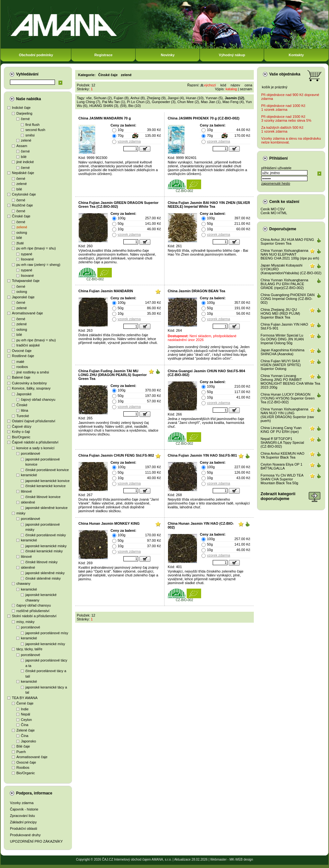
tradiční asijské (28, 345)
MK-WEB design (241, 859)
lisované (27, 259)
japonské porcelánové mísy (47, 633)
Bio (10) (135, 106)
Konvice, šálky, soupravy (31, 388)
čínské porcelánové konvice (47, 470)
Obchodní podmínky (36, 55)
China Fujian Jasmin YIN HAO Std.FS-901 (202, 455)
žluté (20, 243)
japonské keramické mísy (45, 644)
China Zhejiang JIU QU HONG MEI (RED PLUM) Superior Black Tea (280, 313)
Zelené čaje (26, 730)
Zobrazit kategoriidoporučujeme (278, 496)
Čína (25, 725)
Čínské (22, 405)
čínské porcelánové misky (46, 535)
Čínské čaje (21, 216)
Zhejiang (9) (156, 98)
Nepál (26, 714)
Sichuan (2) (103, 98)
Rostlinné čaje (23, 356)
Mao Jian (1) (211, 102)
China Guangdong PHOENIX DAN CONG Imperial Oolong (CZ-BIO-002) (288, 299)
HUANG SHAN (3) (104, 106)
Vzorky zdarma (22, 803)
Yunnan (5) (214, 98)
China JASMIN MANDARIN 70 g (105, 118)
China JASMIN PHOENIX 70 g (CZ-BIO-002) (204, 118)
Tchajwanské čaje (26, 281)
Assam (22, 146)
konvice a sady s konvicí (36, 448)
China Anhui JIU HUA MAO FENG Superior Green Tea (287, 241)
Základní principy (23, 822)
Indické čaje (21, 108)
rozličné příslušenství (33, 611)
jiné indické (25, 162)
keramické (29, 475)
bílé (24, 157)
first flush (32, 125)
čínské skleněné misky (43, 578)
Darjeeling (24, 113)
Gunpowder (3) (163, 102)
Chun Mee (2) (188, 102)
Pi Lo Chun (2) (138, 102)
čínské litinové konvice (43, 497)
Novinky (168, 55)
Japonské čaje (23, 297)
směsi (30, 135)
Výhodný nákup (232, 55)
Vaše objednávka (285, 74)
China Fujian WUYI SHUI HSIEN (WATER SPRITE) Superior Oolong (281, 365)
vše (89, 98)
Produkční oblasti (23, 829)
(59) (123, 106)
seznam (246, 89)
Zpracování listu (22, 816)
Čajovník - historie (24, 809)
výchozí (210, 85)
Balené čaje (21, 377)
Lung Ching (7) (89, 102)
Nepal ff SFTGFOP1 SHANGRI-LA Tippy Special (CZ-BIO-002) (282, 443)
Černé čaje (25, 703)
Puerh (21, 752)
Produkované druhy (25, 835)
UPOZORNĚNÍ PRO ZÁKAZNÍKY (36, 841)
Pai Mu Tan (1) (114, 102)
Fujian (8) (121, 98)
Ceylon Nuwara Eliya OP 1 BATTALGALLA (281, 466)
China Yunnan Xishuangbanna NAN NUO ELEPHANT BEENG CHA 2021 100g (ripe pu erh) (290, 254)
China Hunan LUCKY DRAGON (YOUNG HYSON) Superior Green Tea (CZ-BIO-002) (288, 398)
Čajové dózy (22, 426)
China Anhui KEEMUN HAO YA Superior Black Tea (282, 455)
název (235, 85)
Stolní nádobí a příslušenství (34, 616)
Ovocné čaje (22, 351)
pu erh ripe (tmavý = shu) (36, 248)
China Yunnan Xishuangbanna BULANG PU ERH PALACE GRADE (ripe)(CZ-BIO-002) (284, 284)
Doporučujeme (283, 229)
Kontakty (296, 55)
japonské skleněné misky (45, 573)
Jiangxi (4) (176, 98)
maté (20, 362)
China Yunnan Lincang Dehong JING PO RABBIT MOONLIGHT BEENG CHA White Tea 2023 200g (290, 381)
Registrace (103, 55)
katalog (231, 89)
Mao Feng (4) (233, 102)
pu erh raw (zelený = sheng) (38, 265)
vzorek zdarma (129, 141)
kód (223, 85)
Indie (25, 709)
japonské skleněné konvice (46, 508)
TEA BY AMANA (25, 698)
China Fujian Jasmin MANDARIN (106, 291)
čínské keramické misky (44, 551)
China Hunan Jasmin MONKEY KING (109, 523)
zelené (26, 140)
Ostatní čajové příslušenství (34, 421)
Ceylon (26, 720)
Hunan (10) (195, 98)
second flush (35, 130)
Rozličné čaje (22, 205)
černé (25, 119)
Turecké (23, 416)
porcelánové (31, 453)
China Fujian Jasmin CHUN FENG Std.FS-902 (116, 455)
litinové (26, 491)
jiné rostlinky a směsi (33, 372)
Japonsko (28, 741)
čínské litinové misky (41, 562)
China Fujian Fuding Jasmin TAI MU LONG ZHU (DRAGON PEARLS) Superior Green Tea (113, 375)
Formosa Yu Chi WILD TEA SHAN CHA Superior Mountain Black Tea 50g (282, 479)
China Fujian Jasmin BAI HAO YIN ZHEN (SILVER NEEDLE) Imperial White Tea (209, 205)
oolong (22, 232)
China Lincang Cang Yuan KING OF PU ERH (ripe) (281, 430)
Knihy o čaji (21, 432)
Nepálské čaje (23, 173)
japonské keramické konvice (48, 481)
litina (25, 410)
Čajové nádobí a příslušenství (35, 442)
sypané (27, 254)
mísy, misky (26, 622)
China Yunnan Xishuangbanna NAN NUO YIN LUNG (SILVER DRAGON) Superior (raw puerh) (287, 415)
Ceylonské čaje (24, 194)
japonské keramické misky (46, 546)
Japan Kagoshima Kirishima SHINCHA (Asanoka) (282, 352)
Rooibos (23, 767)
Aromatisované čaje (27, 313)
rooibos (22, 367)
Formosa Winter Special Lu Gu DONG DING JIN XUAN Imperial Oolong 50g (282, 339)
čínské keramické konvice (45, 486)
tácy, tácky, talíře (29, 649)
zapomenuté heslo (276, 183)
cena (248, 85)
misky (21, 513)
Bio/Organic (21, 437)
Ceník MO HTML (274, 213)
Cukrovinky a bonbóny (29, 383)
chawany (23, 583)
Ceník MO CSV (273, 209)
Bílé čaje (23, 746)
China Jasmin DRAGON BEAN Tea (196, 291)
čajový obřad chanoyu (38, 399)
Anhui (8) (138, 98)
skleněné (28, 502)
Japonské (24, 394)
